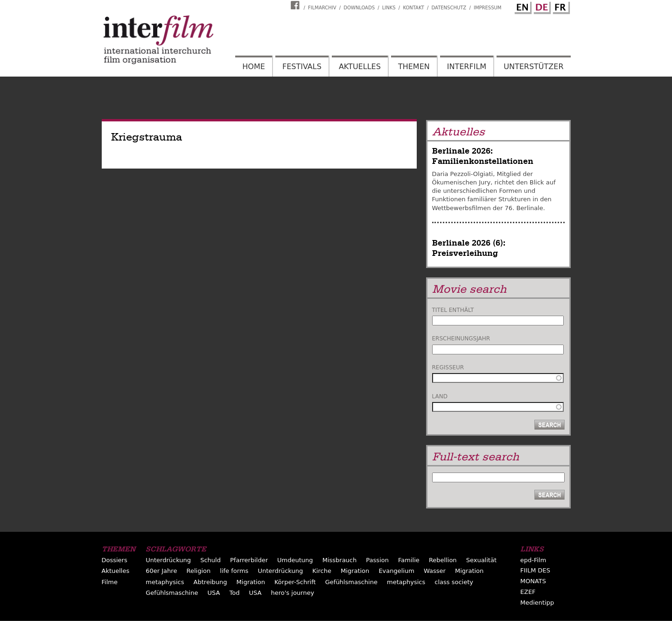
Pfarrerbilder (249, 560)
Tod (235, 593)
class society (454, 582)
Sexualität (481, 560)
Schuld (210, 560)
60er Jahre (161, 571)
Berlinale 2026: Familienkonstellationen (483, 156)
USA (214, 593)
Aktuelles (360, 67)
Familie (409, 560)
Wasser (435, 571)
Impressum (488, 8)
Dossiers (115, 560)
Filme (110, 582)
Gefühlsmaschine (351, 582)
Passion (377, 560)
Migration (355, 571)
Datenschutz (449, 8)
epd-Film (533, 560)
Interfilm (467, 67)
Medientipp (537, 603)
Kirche (322, 571)
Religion (198, 571)
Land (440, 396)
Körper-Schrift (295, 582)
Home (254, 67)
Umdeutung (295, 560)
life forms (234, 571)
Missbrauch (340, 560)
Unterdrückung (168, 560)
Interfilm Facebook (296, 5)
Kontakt (413, 8)
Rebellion (443, 560)
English (522, 6)
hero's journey (293, 593)
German (541, 6)
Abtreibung (210, 582)
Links (389, 8)
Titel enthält (453, 310)
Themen (414, 67)
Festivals (302, 67)
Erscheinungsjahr (461, 339)
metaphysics (165, 582)
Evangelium (396, 571)
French (560, 6)
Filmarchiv (322, 8)
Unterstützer (533, 67)
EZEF (528, 592)
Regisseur (448, 367)
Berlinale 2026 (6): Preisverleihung (469, 248)
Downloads (359, 8)
